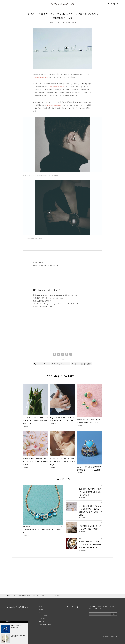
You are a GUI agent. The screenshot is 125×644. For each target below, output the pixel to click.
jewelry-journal (70, 23)
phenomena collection (41, 77)
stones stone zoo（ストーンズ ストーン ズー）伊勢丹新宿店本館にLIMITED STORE (90, 544)
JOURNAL (42, 619)
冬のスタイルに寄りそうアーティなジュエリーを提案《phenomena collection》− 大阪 (38, 596)
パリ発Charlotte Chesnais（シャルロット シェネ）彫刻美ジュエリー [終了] (62, 461)
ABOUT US (43, 621)
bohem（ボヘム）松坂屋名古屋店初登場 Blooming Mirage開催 (89, 468)
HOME (9, 596)
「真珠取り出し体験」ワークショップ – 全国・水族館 (90, 527)
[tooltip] (108, 4)
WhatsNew (26, 527)
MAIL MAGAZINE (45, 624)
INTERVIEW (43, 616)
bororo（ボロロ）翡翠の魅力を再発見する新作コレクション (89, 421)
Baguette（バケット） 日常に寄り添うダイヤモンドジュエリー (62, 419)
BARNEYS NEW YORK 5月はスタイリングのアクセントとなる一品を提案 (35, 461)
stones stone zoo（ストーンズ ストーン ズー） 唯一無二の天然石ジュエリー (36, 420)
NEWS (81, 503)
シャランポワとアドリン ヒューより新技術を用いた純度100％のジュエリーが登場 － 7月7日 (91, 510)
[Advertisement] (63, 337)
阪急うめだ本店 (86, 364)
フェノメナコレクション (61, 364)
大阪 (75, 364)
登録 (114, 614)
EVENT (59, 23)
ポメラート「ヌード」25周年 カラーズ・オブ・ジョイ (42, 531)
